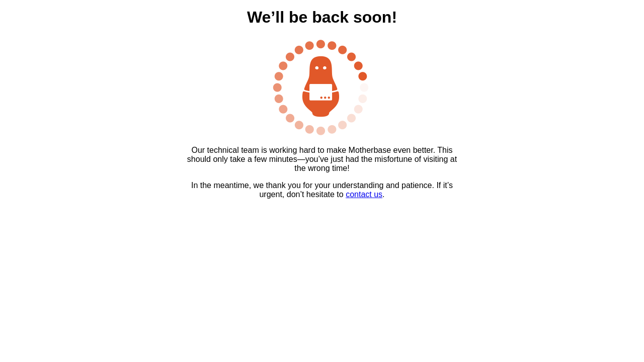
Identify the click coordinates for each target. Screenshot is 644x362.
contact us (364, 194)
